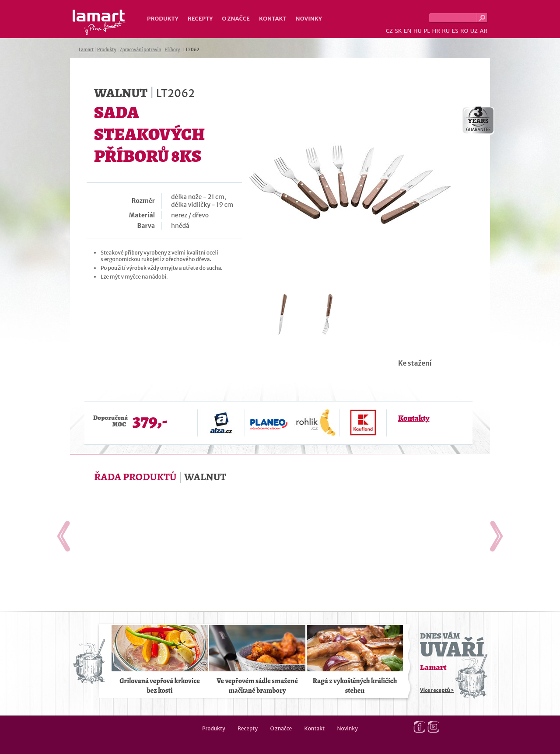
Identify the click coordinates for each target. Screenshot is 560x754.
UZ (474, 31)
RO (464, 31)
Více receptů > (437, 690)
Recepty (200, 19)
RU (446, 31)
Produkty (163, 19)
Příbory (172, 50)
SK (398, 31)
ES (455, 31)
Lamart (99, 22)
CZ (389, 31)
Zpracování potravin (141, 50)
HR (436, 31)
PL (427, 31)
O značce (236, 19)
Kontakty (414, 418)
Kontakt (273, 19)
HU (418, 31)
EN (408, 31)
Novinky (309, 19)
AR (483, 31)
